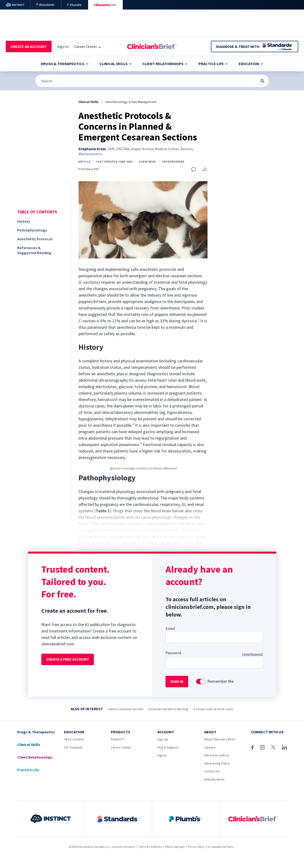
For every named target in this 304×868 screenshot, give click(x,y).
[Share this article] (205, 170)
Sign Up (163, 739)
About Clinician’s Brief (220, 739)
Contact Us (212, 771)
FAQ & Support (168, 747)
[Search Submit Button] (262, 81)
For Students (73, 747)
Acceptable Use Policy (221, 847)
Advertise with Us (217, 755)
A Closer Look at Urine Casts (213, 709)
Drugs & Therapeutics (65, 64)
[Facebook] (252, 747)
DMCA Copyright (175, 847)
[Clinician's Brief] (105, 5)
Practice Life (213, 64)
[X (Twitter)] (273, 747)
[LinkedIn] (284, 747)
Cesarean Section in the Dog (168, 709)
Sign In (162, 755)
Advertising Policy (217, 763)
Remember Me (220, 681)
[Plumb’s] (75, 5)
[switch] (201, 681)
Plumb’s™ (117, 739)
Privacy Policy (196, 847)
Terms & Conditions (150, 847)
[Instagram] (262, 747)
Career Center (121, 747)
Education (251, 64)
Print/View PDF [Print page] (89, 169)
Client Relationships (165, 64)
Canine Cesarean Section (125, 709)
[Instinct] (15, 5)
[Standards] (46, 5)
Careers (210, 747)
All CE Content (74, 739)
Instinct (131, 847)
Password (173, 653)
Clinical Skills (115, 64)
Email (170, 628)
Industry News (214, 779)
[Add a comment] (194, 169)
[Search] (152, 81)
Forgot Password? (253, 654)
